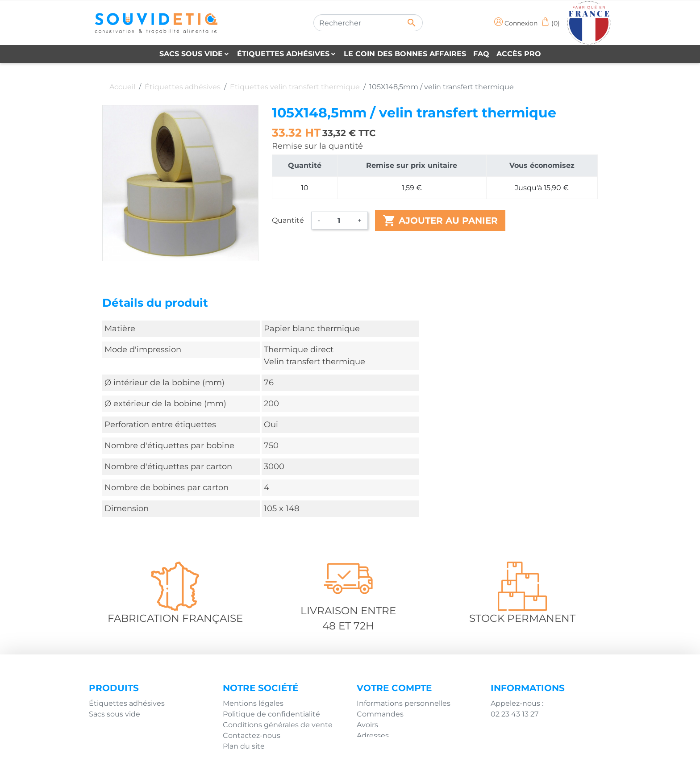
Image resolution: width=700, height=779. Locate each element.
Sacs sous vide (115, 714)
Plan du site (244, 746)
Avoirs (367, 725)
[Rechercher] (368, 23)
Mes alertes (377, 746)
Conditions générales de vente (278, 725)
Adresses (373, 735)
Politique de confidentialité (271, 714)
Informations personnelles (404, 703)
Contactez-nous (252, 735)
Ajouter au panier (440, 221)
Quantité (288, 220)
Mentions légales (253, 703)
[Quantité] (339, 221)
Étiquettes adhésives (127, 703)
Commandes (380, 714)
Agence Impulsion (438, 769)
